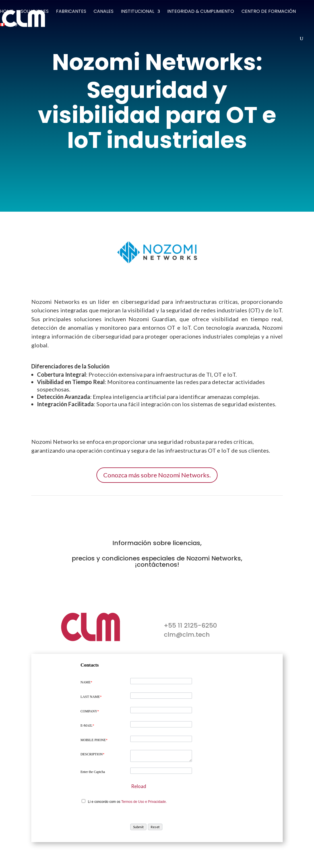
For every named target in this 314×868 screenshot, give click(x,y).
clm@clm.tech (187, 635)
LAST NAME (91, 697)
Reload (139, 786)
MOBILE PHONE (94, 740)
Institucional (138, 12)
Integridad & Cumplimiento (201, 12)
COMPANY (90, 711)
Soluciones (35, 12)
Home (7, 12)
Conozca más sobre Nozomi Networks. (157, 475)
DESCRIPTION (92, 754)
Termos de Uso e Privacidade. (144, 802)
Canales (104, 12)
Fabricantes (71, 12)
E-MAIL (87, 725)
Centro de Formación (269, 12)
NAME (86, 682)
